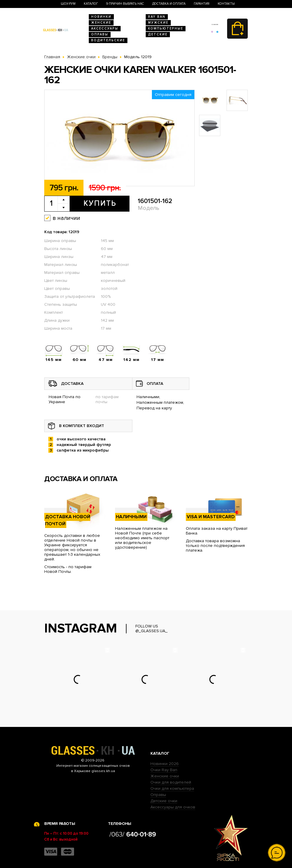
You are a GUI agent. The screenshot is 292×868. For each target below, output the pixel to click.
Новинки (101, 17)
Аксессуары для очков (173, 807)
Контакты (226, 4)
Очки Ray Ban (164, 770)
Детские (158, 34)
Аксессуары (105, 28)
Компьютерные (166, 28)
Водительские (108, 40)
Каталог (91, 4)
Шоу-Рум (68, 4)
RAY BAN (157, 17)
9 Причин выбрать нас (125, 4)
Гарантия (202, 4)
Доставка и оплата (169, 4)
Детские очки (164, 801)
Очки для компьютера (172, 788)
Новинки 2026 (165, 764)
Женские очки (165, 776)
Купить (100, 203)
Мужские (158, 23)
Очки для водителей (171, 782)
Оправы (100, 34)
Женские (101, 23)
